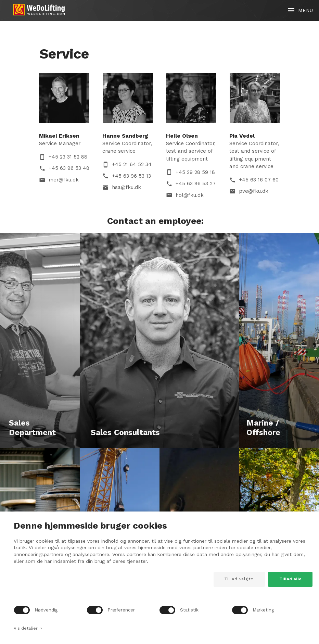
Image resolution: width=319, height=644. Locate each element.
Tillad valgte (239, 579)
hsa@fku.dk (126, 187)
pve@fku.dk (254, 191)
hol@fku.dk (190, 195)
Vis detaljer (28, 628)
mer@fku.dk (64, 180)
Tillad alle (290, 579)
